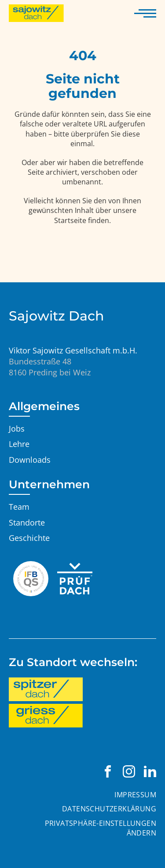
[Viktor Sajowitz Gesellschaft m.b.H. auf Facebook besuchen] (108, 771)
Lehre (19, 444)
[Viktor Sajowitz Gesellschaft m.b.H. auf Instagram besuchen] (129, 771)
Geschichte (29, 538)
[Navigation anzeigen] (145, 13)
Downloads (30, 460)
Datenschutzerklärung (109, 809)
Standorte (27, 522)
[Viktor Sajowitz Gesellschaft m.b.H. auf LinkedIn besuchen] (150, 771)
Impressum (135, 795)
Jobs (17, 429)
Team (19, 507)
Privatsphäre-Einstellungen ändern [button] (101, 828)
